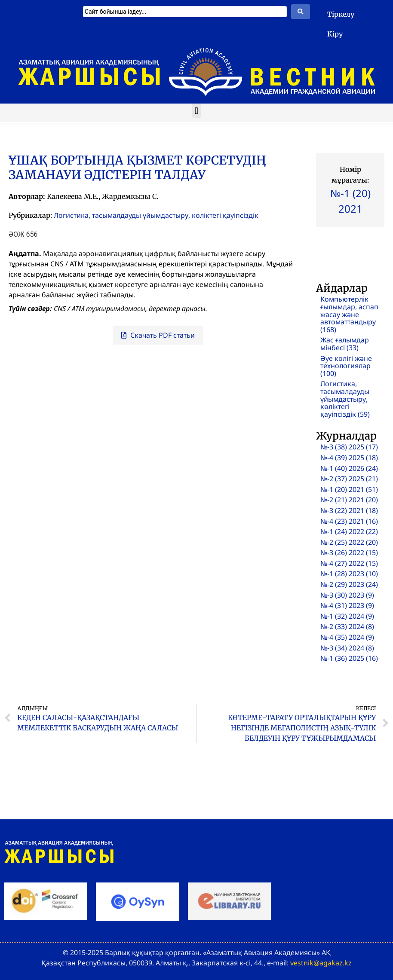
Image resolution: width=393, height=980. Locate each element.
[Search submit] (301, 12)
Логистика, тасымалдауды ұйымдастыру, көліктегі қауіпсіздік (156, 215)
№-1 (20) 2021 (350, 201)
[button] (196, 111)
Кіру (335, 34)
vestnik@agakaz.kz (321, 963)
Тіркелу (341, 14)
